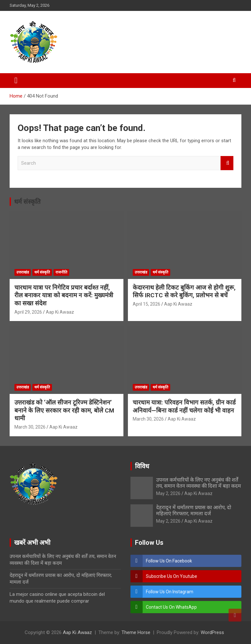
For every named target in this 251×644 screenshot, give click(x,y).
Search (227, 163)
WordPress (212, 632)
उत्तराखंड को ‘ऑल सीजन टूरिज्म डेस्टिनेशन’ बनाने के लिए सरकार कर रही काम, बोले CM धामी (64, 410)
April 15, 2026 (146, 304)
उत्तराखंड (23, 272)
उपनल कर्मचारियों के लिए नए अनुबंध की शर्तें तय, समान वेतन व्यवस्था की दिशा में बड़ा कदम (199, 483)
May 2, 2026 (168, 493)
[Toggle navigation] (16, 81)
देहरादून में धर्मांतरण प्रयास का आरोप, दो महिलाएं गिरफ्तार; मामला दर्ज (194, 510)
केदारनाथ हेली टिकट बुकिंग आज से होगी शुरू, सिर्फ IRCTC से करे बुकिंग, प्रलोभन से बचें (184, 292)
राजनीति (61, 272)
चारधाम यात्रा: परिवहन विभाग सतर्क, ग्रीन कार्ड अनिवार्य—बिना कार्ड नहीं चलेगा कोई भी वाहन (184, 406)
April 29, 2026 (28, 312)
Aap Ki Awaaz (60, 312)
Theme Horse (136, 632)
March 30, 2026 (30, 427)
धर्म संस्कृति (27, 202)
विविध (142, 466)
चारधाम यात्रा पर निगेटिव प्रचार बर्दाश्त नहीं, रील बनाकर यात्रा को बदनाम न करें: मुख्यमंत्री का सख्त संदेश (64, 295)
